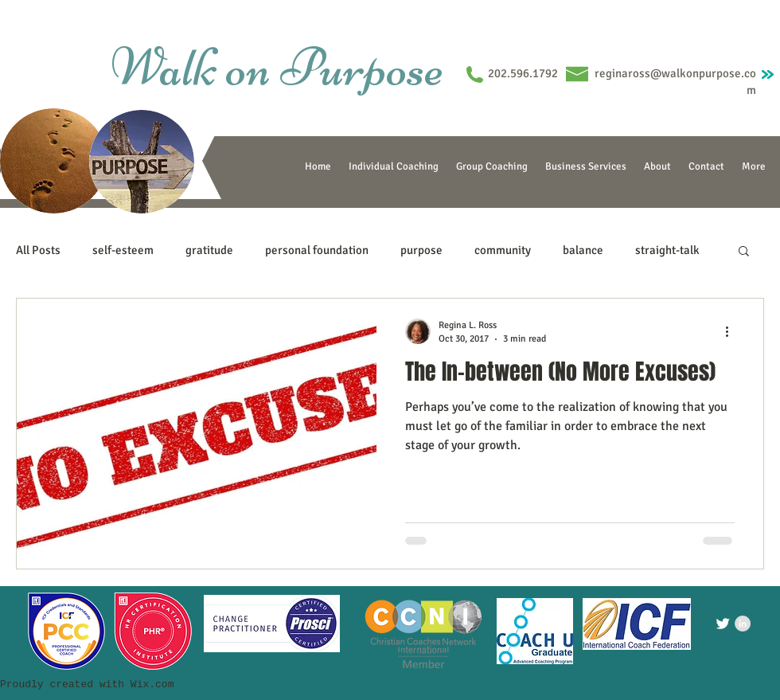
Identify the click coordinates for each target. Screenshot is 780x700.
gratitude (209, 250)
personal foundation (317, 250)
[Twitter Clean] (723, 624)
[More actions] (732, 331)
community (503, 250)
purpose (421, 250)
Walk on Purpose (277, 67)
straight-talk (667, 250)
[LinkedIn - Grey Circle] (743, 624)
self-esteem (123, 250)
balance (583, 250)
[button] (744, 252)
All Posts (38, 250)
